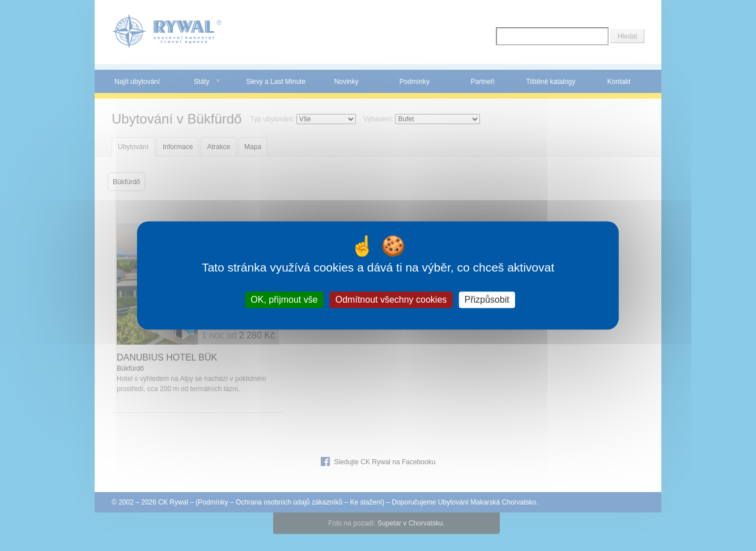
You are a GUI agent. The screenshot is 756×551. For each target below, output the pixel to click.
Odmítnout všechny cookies (391, 300)
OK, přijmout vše (284, 300)
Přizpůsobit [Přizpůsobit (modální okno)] (487, 300)
